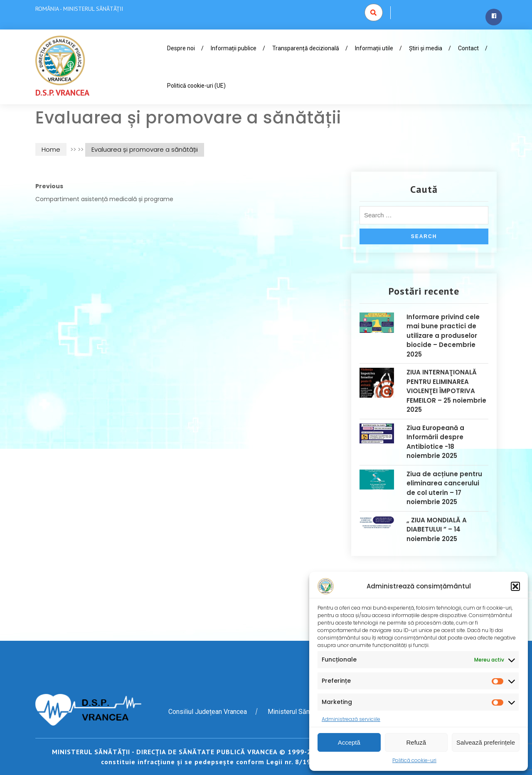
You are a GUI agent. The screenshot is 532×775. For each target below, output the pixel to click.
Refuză (416, 742)
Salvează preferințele (486, 742)
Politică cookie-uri (414, 760)
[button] (515, 586)
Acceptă (349, 742)
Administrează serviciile (351, 719)
